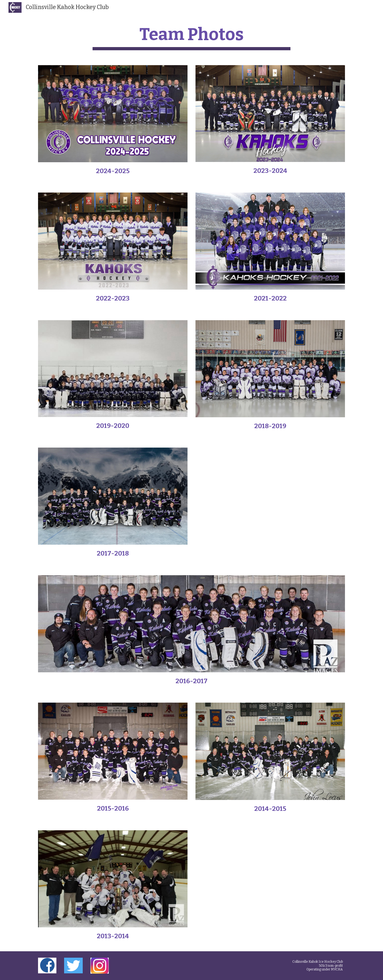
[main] (191, 37)
